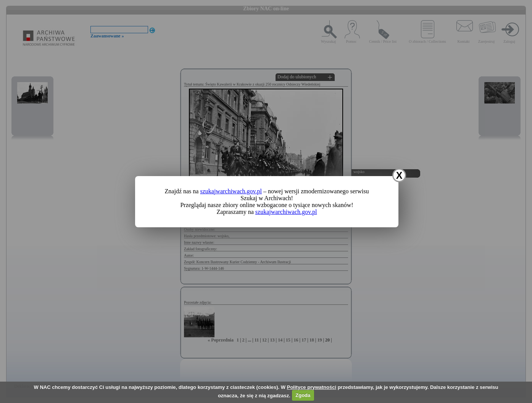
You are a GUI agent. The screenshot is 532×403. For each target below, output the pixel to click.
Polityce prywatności (312, 387)
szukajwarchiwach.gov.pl (231, 191)
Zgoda (303, 395)
